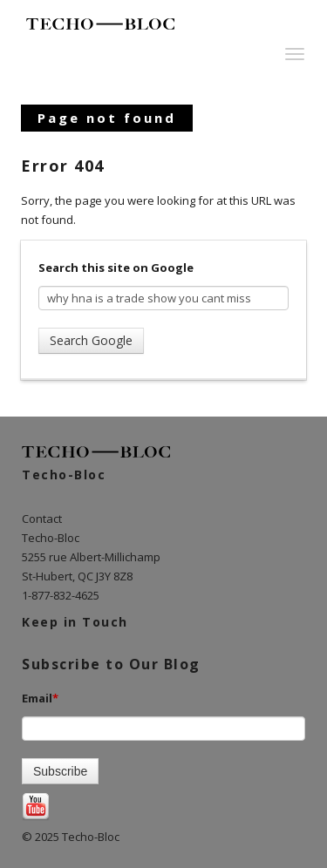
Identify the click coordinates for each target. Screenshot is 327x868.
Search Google (91, 340)
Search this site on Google (116, 268)
